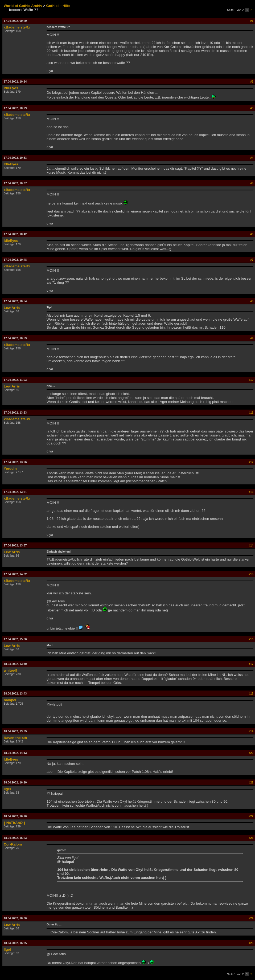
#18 (251, 693)
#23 (251, 838)
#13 (251, 492)
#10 (251, 380)
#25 (251, 943)
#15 (251, 574)
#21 (251, 782)
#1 (252, 21)
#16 (251, 639)
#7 (252, 260)
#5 (252, 183)
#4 (252, 158)
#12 (251, 462)
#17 (251, 664)
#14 (251, 545)
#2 (252, 81)
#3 (252, 108)
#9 (252, 338)
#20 (251, 753)
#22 (251, 816)
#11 (251, 413)
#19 (251, 731)
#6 (252, 234)
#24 (251, 918)
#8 (252, 301)
